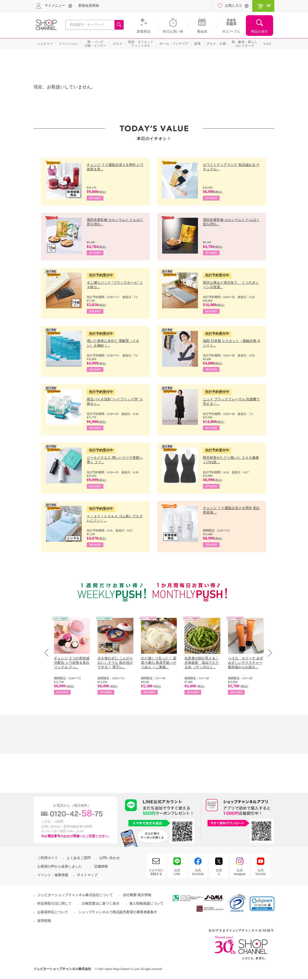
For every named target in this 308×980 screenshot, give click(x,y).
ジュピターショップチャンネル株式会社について (75, 895)
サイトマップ (87, 875)
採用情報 (44, 921)
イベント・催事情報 (53, 875)
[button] (262, 904)
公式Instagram (240, 872)
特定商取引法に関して (55, 904)
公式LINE (177, 872)
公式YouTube (261, 872)
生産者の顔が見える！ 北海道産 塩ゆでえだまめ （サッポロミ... (202, 663)
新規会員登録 (89, 6)
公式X (219, 872)
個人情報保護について (146, 904)
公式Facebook (198, 872)
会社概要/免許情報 (137, 895)
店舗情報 (101, 866)
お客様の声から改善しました (60, 866)
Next (268, 653)
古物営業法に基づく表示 (100, 904)
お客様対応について (53, 912)
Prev (48, 653)
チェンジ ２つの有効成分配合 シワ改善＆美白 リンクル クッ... (72, 663)
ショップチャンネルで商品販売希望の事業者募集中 (118, 912)
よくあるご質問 (79, 858)
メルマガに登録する (156, 872)
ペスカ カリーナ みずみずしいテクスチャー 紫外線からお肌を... (246, 663)
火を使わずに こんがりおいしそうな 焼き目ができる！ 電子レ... (115, 663)
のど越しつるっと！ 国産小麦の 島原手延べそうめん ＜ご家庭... (159, 663)
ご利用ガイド (48, 858)
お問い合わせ (110, 858)
